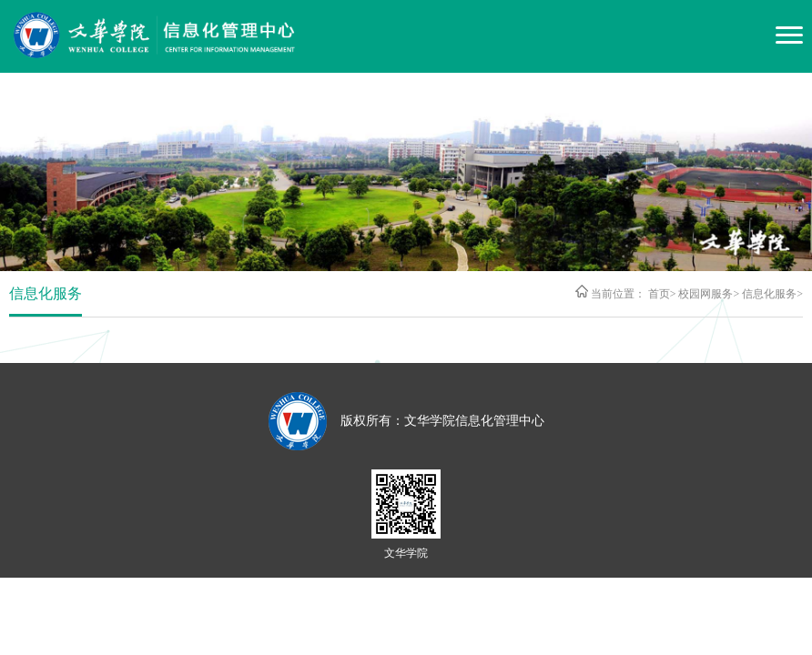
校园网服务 (705, 294)
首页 (659, 294)
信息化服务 (769, 294)
